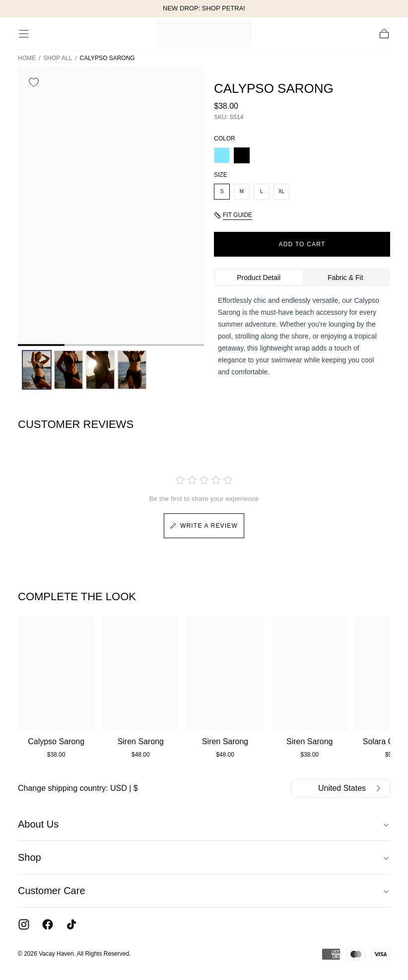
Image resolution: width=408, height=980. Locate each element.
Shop (204, 857)
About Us (204, 824)
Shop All (58, 58)
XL (281, 191)
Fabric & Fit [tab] (345, 278)
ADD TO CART (302, 244)
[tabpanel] (302, 336)
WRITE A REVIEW (204, 526)
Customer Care (204, 891)
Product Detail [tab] (259, 278)
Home (27, 58)
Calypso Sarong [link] (107, 58)
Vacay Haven (56, 954)
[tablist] (302, 278)
